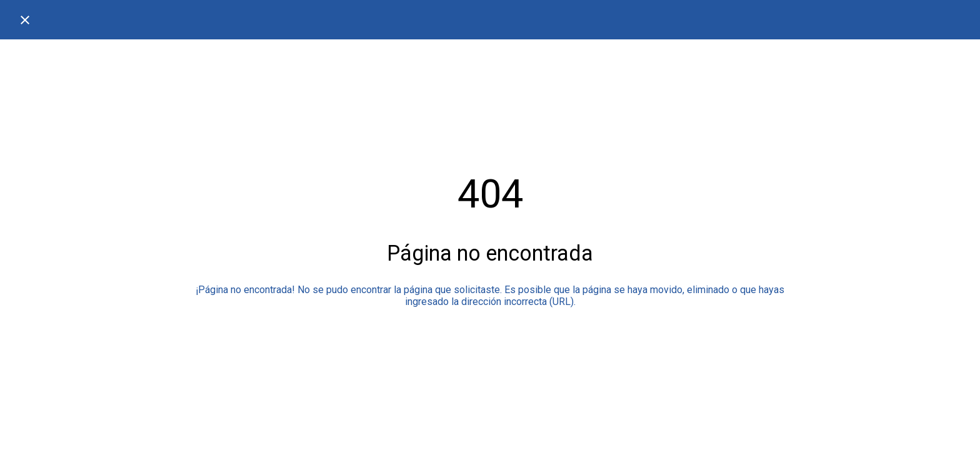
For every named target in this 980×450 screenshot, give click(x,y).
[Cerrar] (25, 20)
